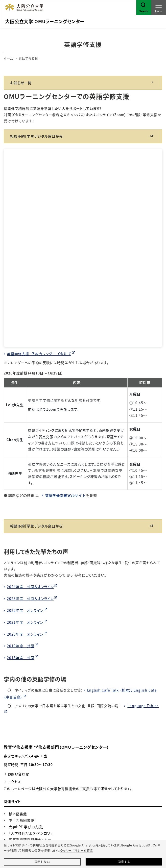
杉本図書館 (18, 814)
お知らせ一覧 (21, 83)
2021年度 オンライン (25, 622)
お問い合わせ (18, 774)
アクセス (14, 782)
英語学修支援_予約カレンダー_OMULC (39, 354)
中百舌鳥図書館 (22, 820)
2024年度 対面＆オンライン (30, 587)
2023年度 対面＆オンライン (30, 598)
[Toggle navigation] (159, 7)
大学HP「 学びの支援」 (26, 827)
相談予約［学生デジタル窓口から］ (37, 136)
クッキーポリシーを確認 (76, 851)
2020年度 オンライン (25, 634)
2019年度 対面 (21, 646)
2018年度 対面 (21, 658)
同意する (124, 862)
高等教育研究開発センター (30, 840)
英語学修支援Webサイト (65, 496)
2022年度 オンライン (25, 610)
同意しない (42, 862)
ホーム (8, 58)
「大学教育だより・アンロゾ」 (31, 833)
